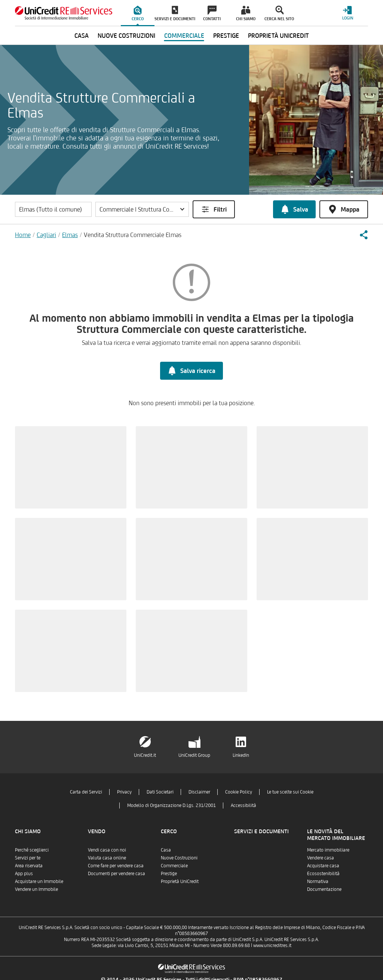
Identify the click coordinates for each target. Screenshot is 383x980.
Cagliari (46, 235)
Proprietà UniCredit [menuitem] (278, 36)
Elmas (70, 235)
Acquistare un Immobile (39, 881)
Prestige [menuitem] (226, 36)
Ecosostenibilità (323, 873)
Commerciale (174, 866)
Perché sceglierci (32, 850)
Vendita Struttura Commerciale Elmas (133, 235)
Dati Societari (160, 792)
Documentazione (324, 889)
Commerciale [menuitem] (184, 36)
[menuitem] (138, 13)
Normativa (318, 881)
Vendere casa (321, 858)
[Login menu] (347, 13)
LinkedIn (241, 755)
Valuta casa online (107, 858)
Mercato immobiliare (328, 850)
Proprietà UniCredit (180, 881)
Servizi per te (28, 858)
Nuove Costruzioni (179, 858)
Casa (166, 850)
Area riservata (29, 866)
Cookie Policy (239, 792)
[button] (142, 209)
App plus (24, 873)
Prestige (169, 873)
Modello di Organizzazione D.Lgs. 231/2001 (171, 805)
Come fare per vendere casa (116, 866)
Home (23, 235)
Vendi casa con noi (107, 850)
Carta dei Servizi (86, 792)
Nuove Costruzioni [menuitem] (126, 36)
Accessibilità (243, 805)
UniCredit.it (145, 755)
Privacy (124, 792)
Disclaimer (199, 792)
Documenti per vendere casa (117, 873)
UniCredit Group (194, 755)
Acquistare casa (323, 866)
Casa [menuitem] (82, 36)
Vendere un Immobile (36, 889)
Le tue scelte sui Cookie (290, 792)
